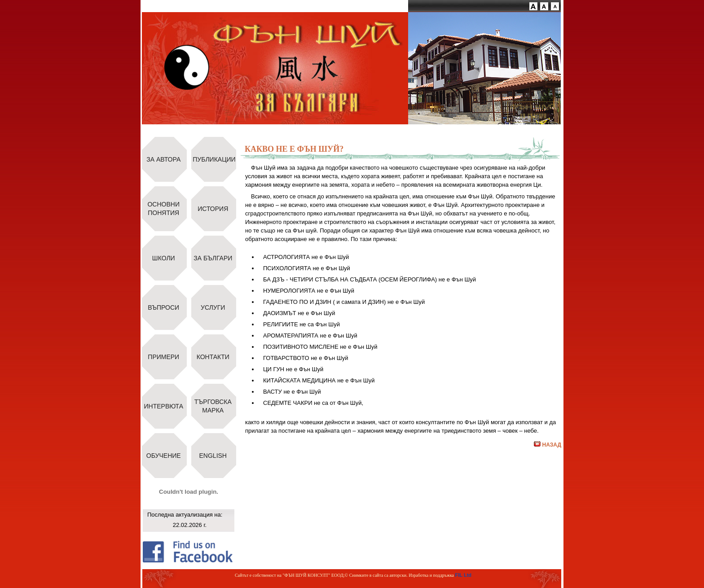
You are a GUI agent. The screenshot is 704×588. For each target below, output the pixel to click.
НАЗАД (548, 445)
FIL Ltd (463, 575)
